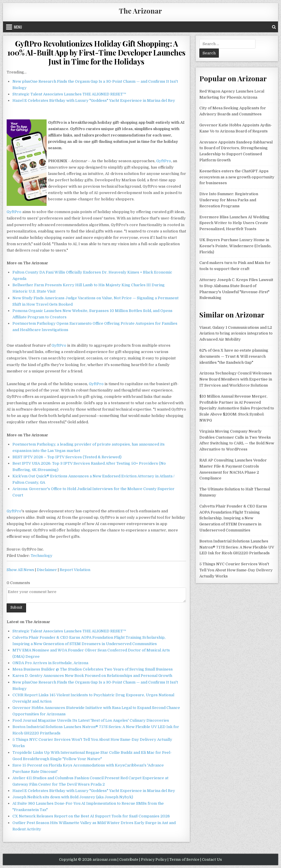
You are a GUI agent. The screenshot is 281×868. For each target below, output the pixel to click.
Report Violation (75, 570)
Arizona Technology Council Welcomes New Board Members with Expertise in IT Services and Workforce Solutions (236, 379)
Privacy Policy (154, 860)
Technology (42, 556)
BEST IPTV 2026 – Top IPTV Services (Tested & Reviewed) (67, 457)
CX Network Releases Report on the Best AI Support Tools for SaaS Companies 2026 (91, 816)
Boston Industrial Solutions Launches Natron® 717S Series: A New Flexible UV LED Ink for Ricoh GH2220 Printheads (237, 547)
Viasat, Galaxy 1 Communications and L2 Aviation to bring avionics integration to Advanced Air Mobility (236, 334)
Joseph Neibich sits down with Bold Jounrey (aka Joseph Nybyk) (73, 797)
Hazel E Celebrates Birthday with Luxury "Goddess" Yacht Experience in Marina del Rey (94, 100)
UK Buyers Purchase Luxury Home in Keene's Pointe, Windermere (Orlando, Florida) (235, 246)
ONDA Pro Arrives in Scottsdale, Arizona (50, 663)
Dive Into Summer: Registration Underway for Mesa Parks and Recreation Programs (229, 200)
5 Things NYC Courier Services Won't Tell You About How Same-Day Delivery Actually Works (236, 570)
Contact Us (212, 860)
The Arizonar (140, 11)
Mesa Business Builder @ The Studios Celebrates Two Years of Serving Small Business (93, 669)
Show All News (20, 570)
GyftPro (164, 161)
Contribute (129, 860)
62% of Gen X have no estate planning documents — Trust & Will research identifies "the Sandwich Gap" (234, 356)
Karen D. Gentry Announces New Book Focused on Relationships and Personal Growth (92, 676)
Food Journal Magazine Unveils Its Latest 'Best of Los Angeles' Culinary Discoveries (91, 720)
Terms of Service (184, 860)
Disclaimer (47, 570)
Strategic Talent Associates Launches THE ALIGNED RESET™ (69, 94)
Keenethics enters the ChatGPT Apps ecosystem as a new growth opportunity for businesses (237, 177)
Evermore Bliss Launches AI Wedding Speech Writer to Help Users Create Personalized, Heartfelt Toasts (234, 223)
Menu (18, 27)
